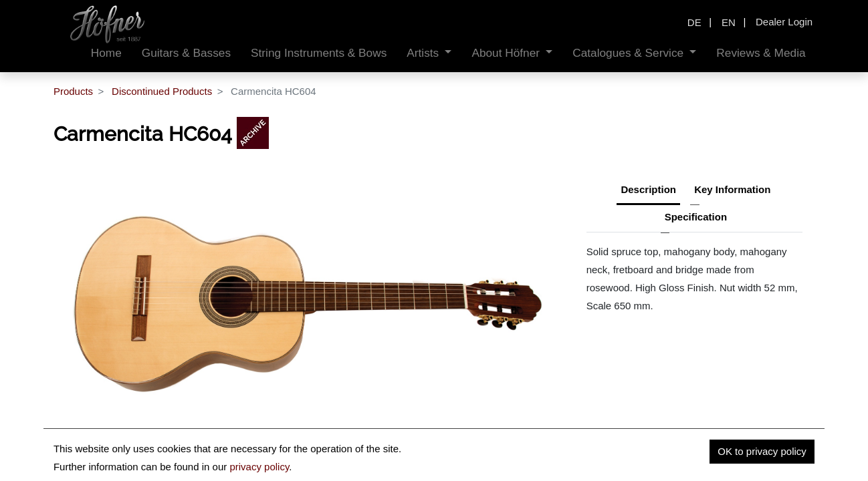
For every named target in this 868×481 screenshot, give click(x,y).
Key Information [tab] (732, 189)
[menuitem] (106, 53)
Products (73, 91)
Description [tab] (648, 189)
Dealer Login (784, 22)
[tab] (696, 218)
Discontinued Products (162, 91)
